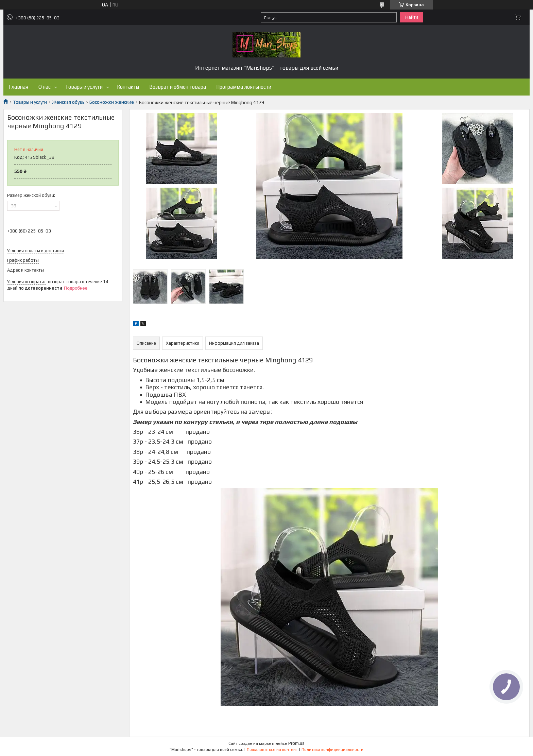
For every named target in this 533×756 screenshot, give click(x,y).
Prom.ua (296, 743)
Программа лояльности (244, 87)
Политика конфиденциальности (332, 750)
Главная (18, 87)
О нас (45, 87)
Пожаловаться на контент (272, 750)
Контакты (128, 87)
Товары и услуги (84, 87)
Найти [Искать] (412, 17)
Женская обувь (68, 102)
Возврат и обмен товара (178, 87)
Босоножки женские (112, 102)
